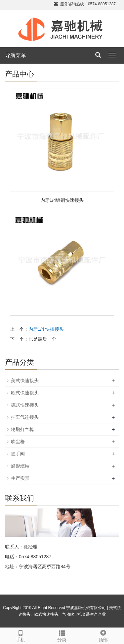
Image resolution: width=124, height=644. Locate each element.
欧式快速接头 (25, 393)
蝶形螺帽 (20, 466)
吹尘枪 (18, 442)
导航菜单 (16, 55)
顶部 (103, 635)
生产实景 (20, 478)
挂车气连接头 (25, 417)
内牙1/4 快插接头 (46, 329)
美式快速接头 (25, 381)
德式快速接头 (25, 405)
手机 (21, 635)
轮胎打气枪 (22, 429)
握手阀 (18, 454)
